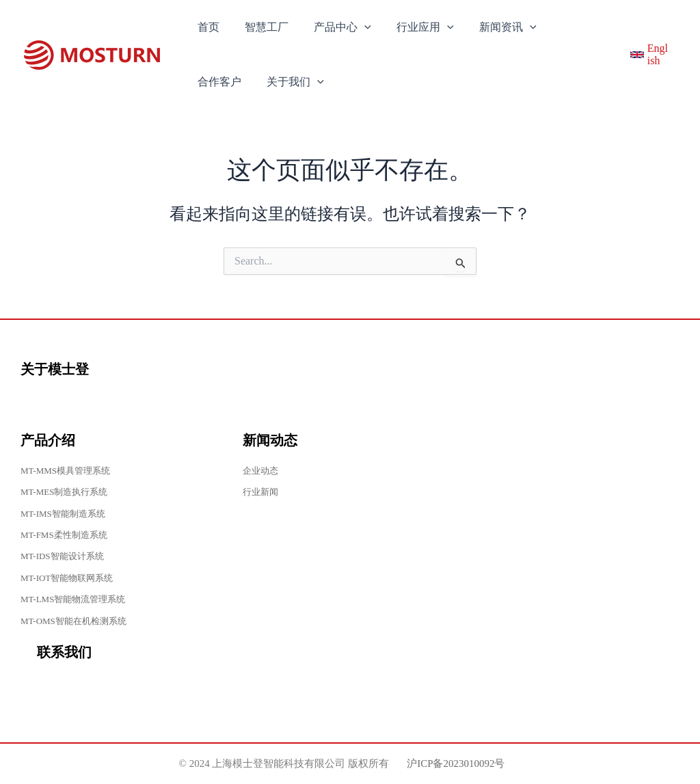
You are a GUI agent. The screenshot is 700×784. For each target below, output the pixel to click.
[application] (355, 27)
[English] (648, 55)
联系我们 (64, 652)
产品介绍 (48, 440)
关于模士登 (55, 369)
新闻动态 (270, 440)
